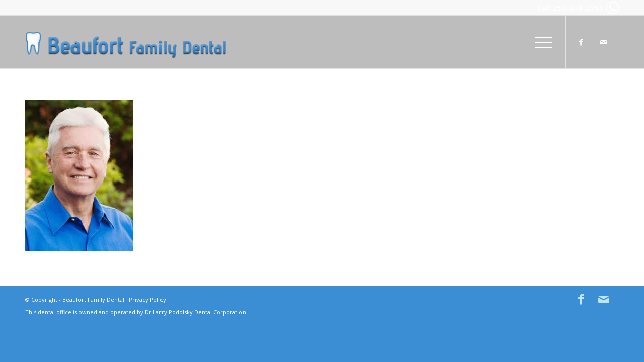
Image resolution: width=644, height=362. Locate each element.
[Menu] (540, 42)
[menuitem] (540, 42)
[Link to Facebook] (581, 42)
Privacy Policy (147, 299)
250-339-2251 (578, 8)
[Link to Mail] (604, 42)
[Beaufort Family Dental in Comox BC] (126, 42)
